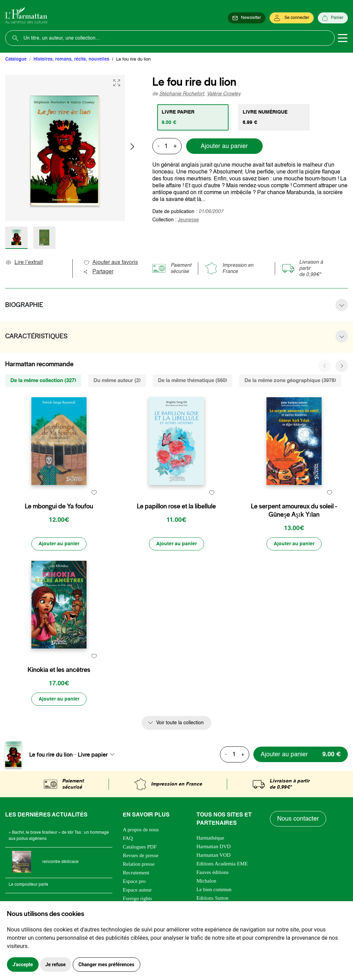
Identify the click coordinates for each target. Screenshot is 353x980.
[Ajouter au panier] (59, 544)
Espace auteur (137, 890)
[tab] (193, 117)
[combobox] (98, 755)
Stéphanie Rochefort (182, 94)
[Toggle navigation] (343, 38)
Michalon (206, 881)
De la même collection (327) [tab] (43, 381)
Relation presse (139, 864)
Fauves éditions (213, 872)
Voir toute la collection (180, 723)
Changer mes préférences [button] (107, 965)
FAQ (128, 838)
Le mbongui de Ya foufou (59, 506)
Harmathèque (210, 838)
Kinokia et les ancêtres (59, 670)
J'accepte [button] (23, 965)
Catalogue (16, 59)
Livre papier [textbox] (93, 755)
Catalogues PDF (140, 847)
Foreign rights (137, 898)
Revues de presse (140, 855)
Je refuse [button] (56, 965)
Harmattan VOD (214, 855)
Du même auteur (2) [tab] (117, 381)
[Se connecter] (292, 18)
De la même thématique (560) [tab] (193, 381)
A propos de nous (141, 830)
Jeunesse (188, 220)
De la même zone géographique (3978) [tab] (290, 381)
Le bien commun (214, 889)
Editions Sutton (213, 898)
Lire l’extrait (24, 263)
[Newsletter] (247, 18)
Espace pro (134, 881)
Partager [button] (98, 272)
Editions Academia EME (222, 864)
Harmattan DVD (214, 846)
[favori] (94, 493)
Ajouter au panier (224, 146)
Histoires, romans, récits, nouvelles (71, 59)
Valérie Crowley (224, 94)
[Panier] (333, 18)
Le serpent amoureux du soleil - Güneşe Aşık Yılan (294, 510)
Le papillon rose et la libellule (176, 506)
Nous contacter (298, 819)
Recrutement (136, 873)
